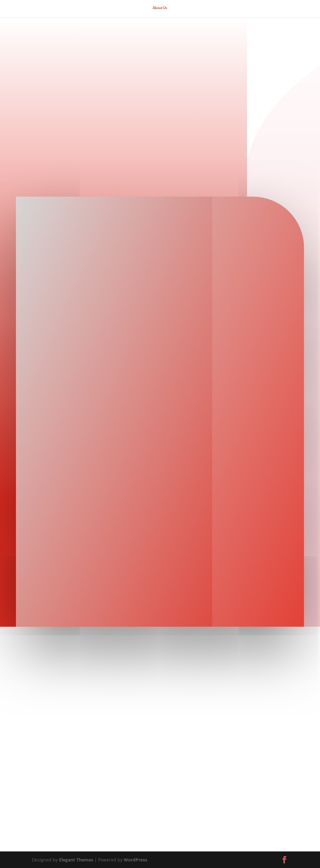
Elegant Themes (76, 860)
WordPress (135, 860)
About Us (160, 8)
